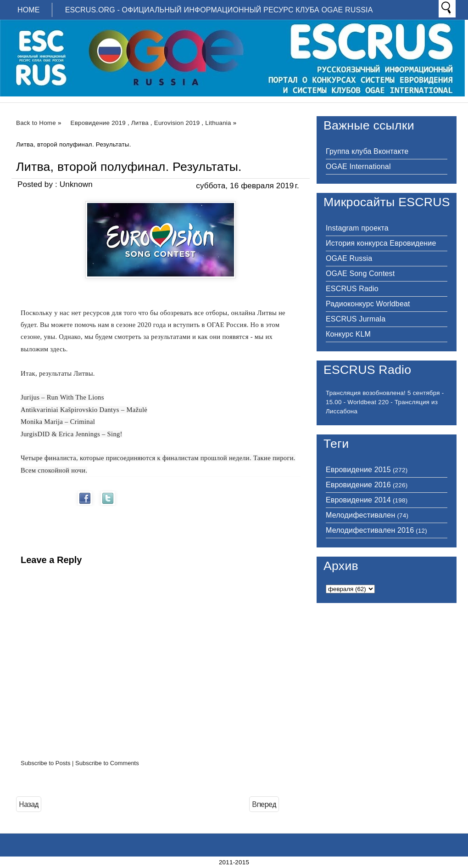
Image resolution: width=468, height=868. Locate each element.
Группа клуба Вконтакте (367, 151)
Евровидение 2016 (358, 485)
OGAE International (358, 166)
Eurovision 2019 (177, 123)
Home (29, 10)
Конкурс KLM (348, 334)
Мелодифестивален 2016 (370, 530)
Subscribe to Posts (45, 763)
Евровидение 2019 (98, 123)
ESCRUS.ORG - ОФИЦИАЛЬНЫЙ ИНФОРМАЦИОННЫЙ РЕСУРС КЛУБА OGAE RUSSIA (219, 10)
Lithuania (218, 123)
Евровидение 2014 (358, 500)
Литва (140, 123)
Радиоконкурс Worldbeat (368, 304)
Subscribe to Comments (107, 763)
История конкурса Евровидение (381, 243)
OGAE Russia (349, 258)
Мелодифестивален (360, 515)
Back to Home (36, 123)
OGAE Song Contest (360, 273)
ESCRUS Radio (352, 289)
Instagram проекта (357, 228)
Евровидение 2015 (358, 470)
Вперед (264, 804)
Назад (29, 804)
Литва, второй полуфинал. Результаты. (129, 167)
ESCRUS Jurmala (356, 319)
